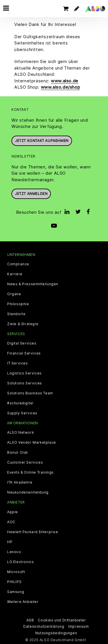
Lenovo (14, 552)
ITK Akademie (20, 482)
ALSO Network (21, 433)
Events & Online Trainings (30, 472)
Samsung (16, 592)
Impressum (78, 626)
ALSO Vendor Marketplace (32, 443)
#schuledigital (20, 403)
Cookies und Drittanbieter (62, 620)
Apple (13, 512)
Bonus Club (18, 453)
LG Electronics (20, 562)
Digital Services (22, 343)
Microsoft (16, 572)
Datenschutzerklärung (44, 626)
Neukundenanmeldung (28, 492)
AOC (11, 522)
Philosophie (18, 304)
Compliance (18, 264)
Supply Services (22, 413)
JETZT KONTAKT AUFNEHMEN (42, 141)
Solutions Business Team (30, 393)
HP (10, 542)
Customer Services (25, 462)
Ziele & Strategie (23, 324)
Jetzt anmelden (31, 194)
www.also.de (65, 81)
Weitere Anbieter (23, 602)
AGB (30, 620)
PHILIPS (14, 582)
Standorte (16, 314)
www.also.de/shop (61, 87)
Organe (14, 294)
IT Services (18, 363)
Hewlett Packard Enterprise (33, 532)
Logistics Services (24, 373)
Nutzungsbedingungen (56, 633)
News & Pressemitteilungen (33, 284)
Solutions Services (25, 383)
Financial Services (24, 353)
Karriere (15, 274)
